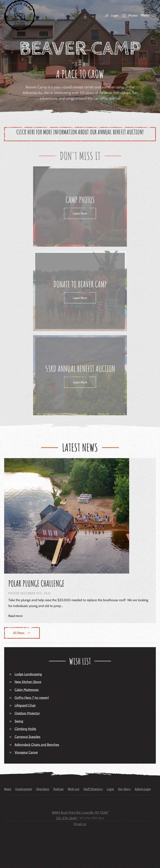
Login (111, 16)
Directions (43, 792)
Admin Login (143, 792)
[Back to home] (20, 15)
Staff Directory (93, 792)
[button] (148, 15)
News (8, 792)
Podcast (58, 792)
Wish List (74, 792)
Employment (24, 792)
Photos (130, 16)
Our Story (124, 792)
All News (22, 633)
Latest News (80, 447)
